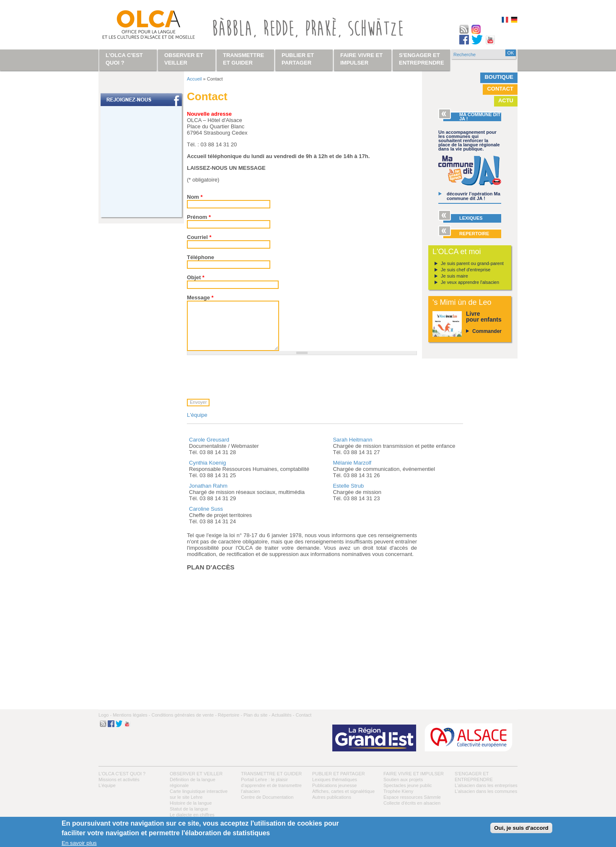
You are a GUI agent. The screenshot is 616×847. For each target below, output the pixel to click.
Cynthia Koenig (207, 463)
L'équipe (197, 415)
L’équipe (107, 785)
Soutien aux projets (403, 779)
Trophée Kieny (398, 791)
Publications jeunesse (334, 785)
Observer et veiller (196, 774)
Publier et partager (339, 774)
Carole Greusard (209, 440)
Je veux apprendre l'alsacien (470, 282)
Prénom (199, 217)
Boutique (499, 77)
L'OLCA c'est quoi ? (122, 774)
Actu (506, 100)
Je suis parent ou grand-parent (472, 263)
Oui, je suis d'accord (521, 828)
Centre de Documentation (267, 797)
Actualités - (283, 715)
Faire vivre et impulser (414, 774)
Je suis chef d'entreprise (466, 270)
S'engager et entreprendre (422, 59)
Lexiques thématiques (335, 779)
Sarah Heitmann (352, 440)
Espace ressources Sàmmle (412, 797)
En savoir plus (79, 843)
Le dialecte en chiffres (192, 815)
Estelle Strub (348, 486)
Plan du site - (257, 715)
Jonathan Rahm (208, 486)
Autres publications (332, 797)
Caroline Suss (206, 509)
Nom (195, 197)
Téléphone (201, 257)
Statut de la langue (189, 809)
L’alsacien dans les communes (486, 791)
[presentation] (251, 377)
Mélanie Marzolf (352, 463)
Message (200, 297)
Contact (500, 89)
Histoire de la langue (191, 803)
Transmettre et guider (271, 774)
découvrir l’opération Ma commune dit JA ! (474, 196)
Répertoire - (230, 715)
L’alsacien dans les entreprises (486, 785)
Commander (487, 331)
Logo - (105, 715)
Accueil (194, 79)
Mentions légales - (131, 715)
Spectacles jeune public (408, 785)
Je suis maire (454, 276)
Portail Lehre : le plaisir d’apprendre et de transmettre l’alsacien (271, 785)
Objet (196, 277)
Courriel (199, 237)
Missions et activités (119, 779)
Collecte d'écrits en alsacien (412, 803)
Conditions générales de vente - (184, 715)
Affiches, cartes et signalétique (343, 791)
